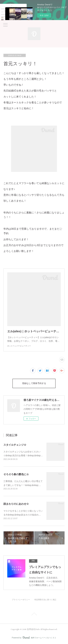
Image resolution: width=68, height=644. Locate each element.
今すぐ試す (44, 15)
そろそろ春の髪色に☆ (16, 474)
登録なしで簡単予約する (34, 383)
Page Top (34, 615)
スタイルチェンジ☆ (15, 445)
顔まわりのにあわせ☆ (16, 504)
